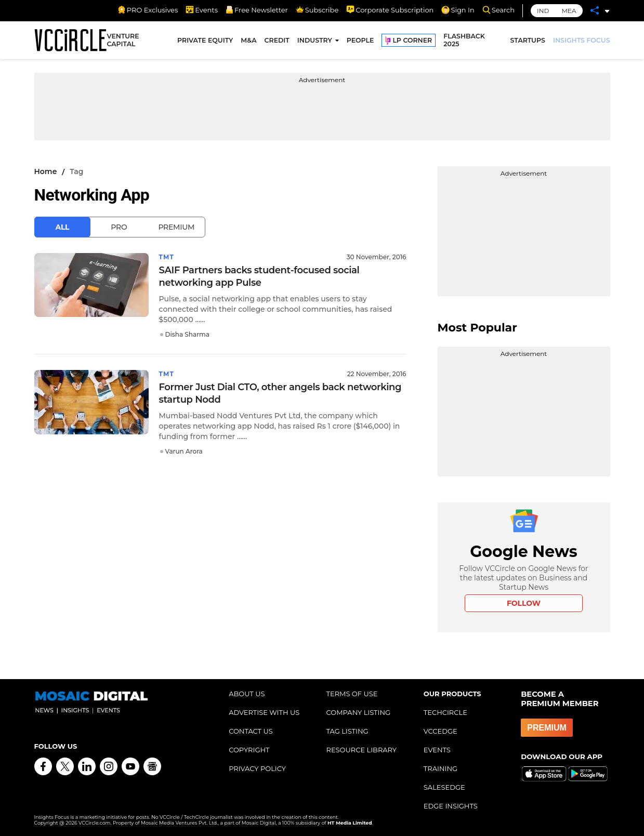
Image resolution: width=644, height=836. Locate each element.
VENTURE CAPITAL (123, 41)
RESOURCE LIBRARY (361, 750)
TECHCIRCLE (445, 712)
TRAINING (441, 768)
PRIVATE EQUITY (205, 40)
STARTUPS (528, 40)
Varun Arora (184, 451)
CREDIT (277, 40)
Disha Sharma (187, 334)
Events (202, 10)
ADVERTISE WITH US (264, 712)
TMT (167, 257)
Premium (176, 227)
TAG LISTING (347, 731)
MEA (569, 11)
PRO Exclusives (148, 10)
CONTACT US (251, 731)
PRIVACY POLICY (257, 768)
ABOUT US (247, 694)
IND (543, 11)
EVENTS (437, 750)
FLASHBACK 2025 (464, 41)
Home (46, 171)
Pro (119, 227)
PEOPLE (360, 40)
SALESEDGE (444, 787)
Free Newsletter (257, 10)
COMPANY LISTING (358, 712)
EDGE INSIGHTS (451, 806)
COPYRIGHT (249, 750)
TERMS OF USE (352, 694)
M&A (248, 40)
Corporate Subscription (390, 10)
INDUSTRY (315, 40)
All (63, 227)
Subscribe (317, 10)
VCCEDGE (441, 731)
